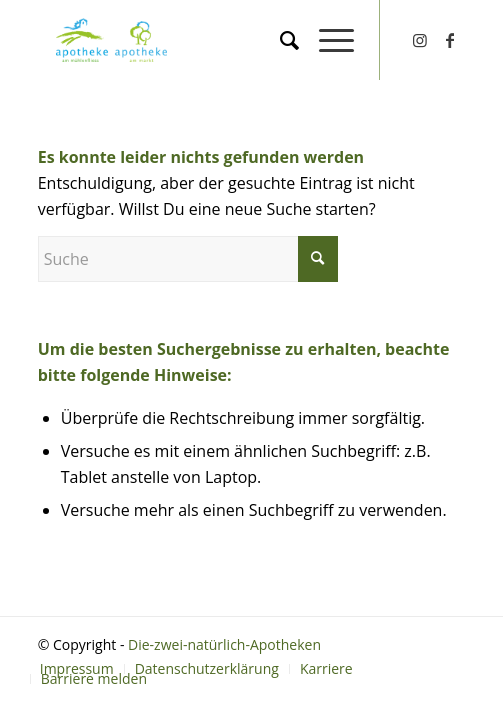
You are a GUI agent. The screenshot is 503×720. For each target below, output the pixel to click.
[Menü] (326, 40)
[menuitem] (279, 40)
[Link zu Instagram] (420, 40)
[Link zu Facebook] (450, 40)
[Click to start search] (318, 259)
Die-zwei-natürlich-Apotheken (224, 644)
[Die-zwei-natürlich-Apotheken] (166, 40)
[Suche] (279, 40)
